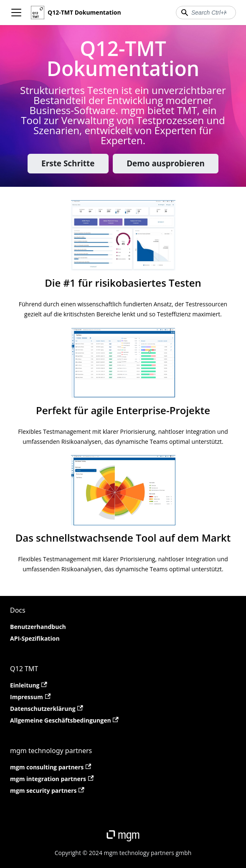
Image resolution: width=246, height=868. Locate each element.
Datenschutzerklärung (47, 709)
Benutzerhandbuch (38, 627)
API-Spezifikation (35, 638)
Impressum (30, 697)
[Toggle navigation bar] (16, 13)
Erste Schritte (68, 163)
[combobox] (206, 13)
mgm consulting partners (51, 767)
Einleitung (29, 685)
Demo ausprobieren (166, 163)
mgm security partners (47, 790)
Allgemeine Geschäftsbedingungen (64, 720)
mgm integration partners (52, 779)
